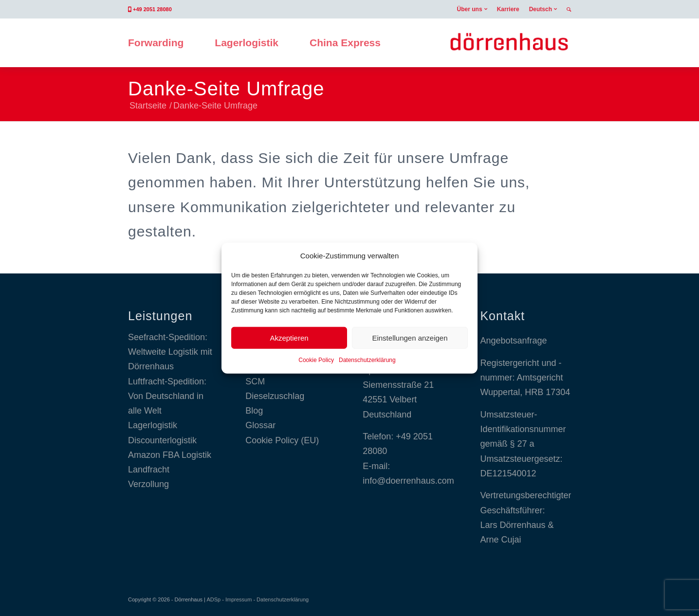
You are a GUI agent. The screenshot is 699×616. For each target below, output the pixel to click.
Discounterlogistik (162, 440)
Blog (254, 411)
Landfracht (149, 470)
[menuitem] (472, 9)
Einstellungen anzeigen (410, 338)
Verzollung (148, 484)
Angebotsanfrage (513, 341)
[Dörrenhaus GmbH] (509, 43)
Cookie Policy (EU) (282, 440)
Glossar (260, 425)
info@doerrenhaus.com (408, 481)
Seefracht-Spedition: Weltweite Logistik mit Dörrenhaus (170, 352)
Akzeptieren (289, 338)
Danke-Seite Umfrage (226, 89)
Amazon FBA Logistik (170, 455)
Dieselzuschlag (275, 396)
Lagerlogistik (153, 425)
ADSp (213, 599)
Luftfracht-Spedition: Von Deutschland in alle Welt (167, 396)
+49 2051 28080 (152, 9)
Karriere (508, 9)
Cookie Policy (316, 360)
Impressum (239, 599)
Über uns (470, 9)
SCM (255, 381)
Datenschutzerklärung (367, 360)
